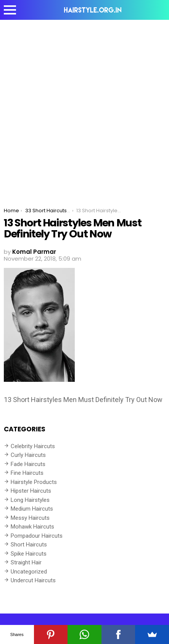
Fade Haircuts (28, 464)
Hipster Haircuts (31, 491)
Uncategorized (29, 572)
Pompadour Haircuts (37, 536)
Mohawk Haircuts (32, 527)
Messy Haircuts (30, 518)
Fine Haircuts (27, 473)
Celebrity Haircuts (33, 446)
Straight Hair (26, 562)
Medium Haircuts (32, 509)
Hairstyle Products (34, 482)
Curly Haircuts (28, 455)
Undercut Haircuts (33, 580)
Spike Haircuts (29, 554)
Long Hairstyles (30, 500)
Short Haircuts (29, 545)
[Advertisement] (84, 108)
